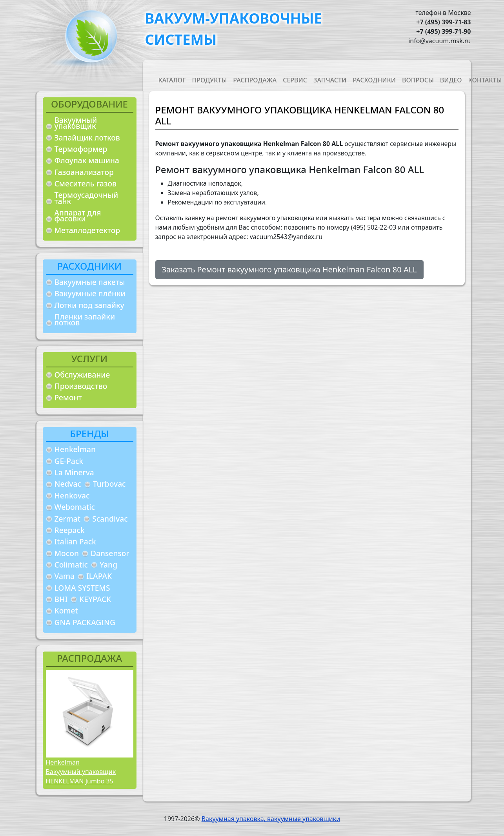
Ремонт (68, 397)
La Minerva (74, 472)
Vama (65, 576)
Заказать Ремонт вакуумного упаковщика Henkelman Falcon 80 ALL (289, 269)
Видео (451, 80)
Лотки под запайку (89, 305)
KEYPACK (95, 599)
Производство (81, 386)
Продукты (209, 80)
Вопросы (418, 80)
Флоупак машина (87, 160)
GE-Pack (69, 461)
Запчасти (330, 80)
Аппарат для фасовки (78, 216)
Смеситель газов (86, 183)
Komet (66, 611)
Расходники (374, 80)
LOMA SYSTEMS (82, 588)
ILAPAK (99, 576)
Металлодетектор (87, 230)
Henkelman (75, 449)
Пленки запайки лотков (85, 320)
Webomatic (75, 507)
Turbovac (109, 484)
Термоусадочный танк (86, 198)
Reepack (70, 530)
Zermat (68, 519)
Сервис (295, 80)
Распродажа (255, 80)
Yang (108, 565)
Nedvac (68, 484)
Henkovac (72, 496)
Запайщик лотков (87, 138)
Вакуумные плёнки (90, 293)
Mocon (67, 553)
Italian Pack (75, 541)
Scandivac (110, 519)
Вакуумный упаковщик (76, 123)
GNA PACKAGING (85, 622)
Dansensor (110, 553)
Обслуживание (82, 375)
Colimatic (71, 565)
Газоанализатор (84, 172)
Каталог (172, 80)
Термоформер (81, 149)
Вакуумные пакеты (90, 282)
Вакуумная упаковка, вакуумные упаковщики (271, 819)
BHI (61, 599)
